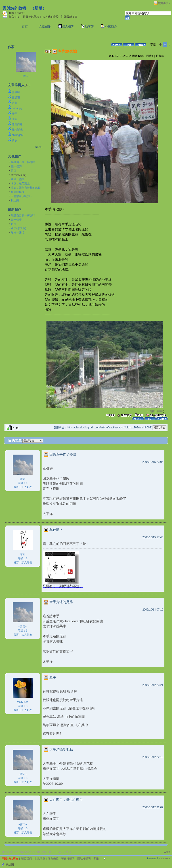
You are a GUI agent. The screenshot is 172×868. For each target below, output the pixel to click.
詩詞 (160, 411)
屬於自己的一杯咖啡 (23, 162)
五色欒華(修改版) (21, 196)
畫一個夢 (16, 166)
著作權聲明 (68, 859)
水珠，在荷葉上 (20, 183)
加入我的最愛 (50, 17)
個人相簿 (68, 27)
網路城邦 (164, 3)
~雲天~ (26, 76)
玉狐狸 (16, 98)
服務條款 (53, 859)
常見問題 (40, 859)
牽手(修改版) (19, 228)
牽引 (23, 554)
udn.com (165, 858)
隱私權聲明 (84, 859)
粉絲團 (10, 865)
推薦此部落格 (31, 17)
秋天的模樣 (18, 192)
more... (39, 147)
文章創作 (45, 27)
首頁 (25, 27)
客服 (96, 859)
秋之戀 (15, 200)
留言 (16, 487)
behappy (17, 108)
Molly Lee (23, 702)
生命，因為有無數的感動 (26, 188)
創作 (152, 411)
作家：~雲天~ (17, 13)
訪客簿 (89, 27)
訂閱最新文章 (69, 17)
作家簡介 (111, 27)
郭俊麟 (16, 92)
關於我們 (26, 859)
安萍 (15, 114)
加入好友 (14, 17)
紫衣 (15, 140)
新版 (38, 8)
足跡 (14, 171)
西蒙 (15, 103)
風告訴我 (17, 130)
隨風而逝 (17, 124)
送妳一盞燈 (18, 179)
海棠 (15, 119)
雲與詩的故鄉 (14, 8)
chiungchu (18, 135)
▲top (167, 852)
